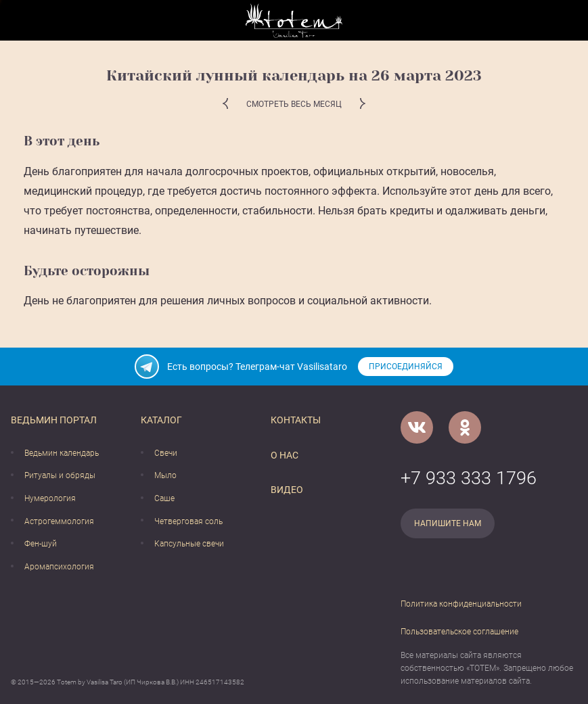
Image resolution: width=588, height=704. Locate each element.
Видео (287, 490)
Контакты (296, 420)
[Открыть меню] (21, 21)
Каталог (161, 420)
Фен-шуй (41, 544)
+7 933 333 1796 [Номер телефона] (469, 478)
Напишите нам (448, 523)
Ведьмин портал (54, 420)
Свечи (166, 453)
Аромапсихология (59, 567)
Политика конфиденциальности (461, 604)
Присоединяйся (406, 367)
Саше (164, 498)
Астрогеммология (59, 521)
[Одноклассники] (465, 427)
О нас (285, 455)
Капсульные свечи (189, 544)
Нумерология (50, 498)
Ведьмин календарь (62, 453)
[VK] (417, 427)
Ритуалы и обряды (60, 475)
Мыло (165, 475)
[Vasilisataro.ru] (294, 21)
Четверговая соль (188, 521)
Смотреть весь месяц (294, 104)
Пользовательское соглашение (459, 632)
